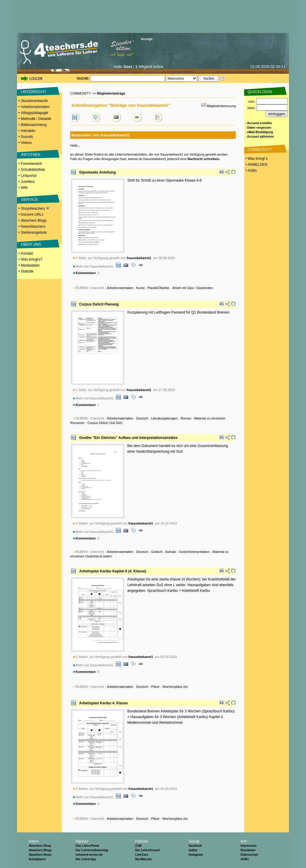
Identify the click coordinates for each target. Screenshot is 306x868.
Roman (186, 418)
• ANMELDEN (256, 165)
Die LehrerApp (86, 859)
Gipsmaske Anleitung (97, 172)
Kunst (140, 288)
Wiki (24, 188)
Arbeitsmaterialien (35, 107)
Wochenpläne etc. (175, 687)
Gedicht (157, 552)
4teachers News (40, 855)
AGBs (245, 859)
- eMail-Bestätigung (259, 132)
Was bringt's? (32, 259)
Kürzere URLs (32, 215)
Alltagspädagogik (35, 113)
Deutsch (142, 418)
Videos (26, 143)
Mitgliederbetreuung (221, 106)
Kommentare (86, 273)
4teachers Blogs (34, 221)
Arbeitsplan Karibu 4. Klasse (104, 703)
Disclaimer (248, 850)
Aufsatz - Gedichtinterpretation (188, 552)
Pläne (155, 687)
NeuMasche (143, 859)
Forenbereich (32, 164)
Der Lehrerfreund (147, 850)
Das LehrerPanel (87, 846)
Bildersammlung (34, 125)
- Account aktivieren (260, 137)
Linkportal (29, 176)
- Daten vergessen (258, 128)
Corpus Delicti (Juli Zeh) (105, 423)
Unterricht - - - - (152, 288)
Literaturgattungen (165, 418)
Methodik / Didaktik (36, 119)
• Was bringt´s (256, 159)
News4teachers (33, 226)
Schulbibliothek (33, 170)
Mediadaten (30, 265)
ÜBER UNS (31, 244)
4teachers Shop (40, 846)
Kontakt (27, 253)
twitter (193, 850)
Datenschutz (249, 855)
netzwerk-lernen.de (89, 855)
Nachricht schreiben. (204, 159)
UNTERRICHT (34, 92)
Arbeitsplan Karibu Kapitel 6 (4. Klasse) (113, 571)
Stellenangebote (34, 232)
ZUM (138, 846)
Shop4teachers (35, 209)
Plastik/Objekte (158, 288)
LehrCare (142, 855)
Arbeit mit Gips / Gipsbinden (193, 288)
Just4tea (28, 182)
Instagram (196, 855)
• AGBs (251, 171)
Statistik (27, 271)
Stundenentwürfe (35, 101)
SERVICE (29, 199)
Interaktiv (28, 131)
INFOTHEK (31, 155)
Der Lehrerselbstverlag (92, 850)
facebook (195, 846)
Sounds (27, 137)
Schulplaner (37, 859)
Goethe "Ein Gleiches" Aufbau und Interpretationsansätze (128, 438)
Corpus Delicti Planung (99, 304)
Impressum (248, 846)
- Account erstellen (259, 123)
